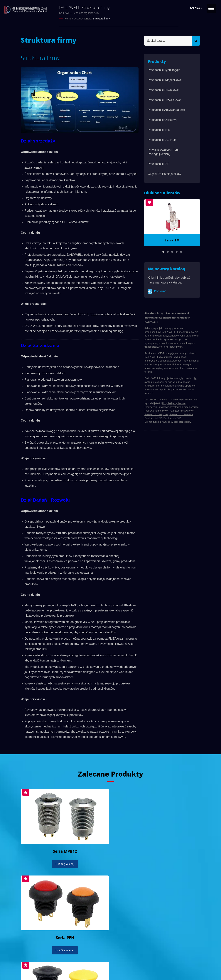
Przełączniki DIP (158, 164)
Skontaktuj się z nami (156, 421)
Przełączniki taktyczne (156, 414)
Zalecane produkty (111, 774)
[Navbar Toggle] (211, 8)
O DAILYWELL (82, 19)
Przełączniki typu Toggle (164, 70)
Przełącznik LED (153, 418)
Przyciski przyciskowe (174, 403)
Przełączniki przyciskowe (164, 100)
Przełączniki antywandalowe (166, 110)
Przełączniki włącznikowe (165, 80)
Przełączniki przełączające (184, 407)
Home (68, 19)
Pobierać (157, 291)
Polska (196, 8)
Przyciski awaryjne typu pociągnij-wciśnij (164, 152)
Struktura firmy (101, 19)
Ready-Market (56, 971)
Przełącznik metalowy (156, 410)
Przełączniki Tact (159, 130)
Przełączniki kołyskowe (157, 407)
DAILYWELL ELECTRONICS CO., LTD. (68, 966)
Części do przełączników (164, 174)
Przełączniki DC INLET (163, 140)
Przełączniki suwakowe (163, 90)
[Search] (168, 40)
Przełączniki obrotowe (162, 120)
